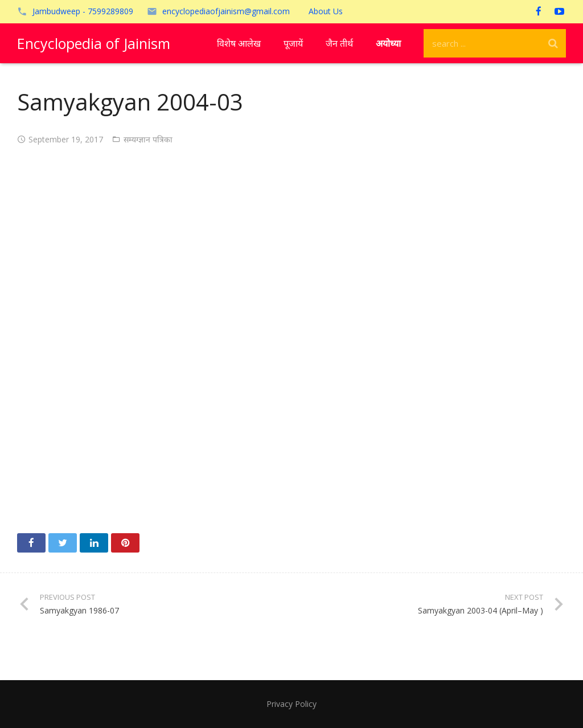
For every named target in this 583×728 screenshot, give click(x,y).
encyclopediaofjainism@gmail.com (226, 11)
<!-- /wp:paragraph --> (291, 336)
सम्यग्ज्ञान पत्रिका (148, 139)
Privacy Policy (291, 704)
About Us (326, 11)
